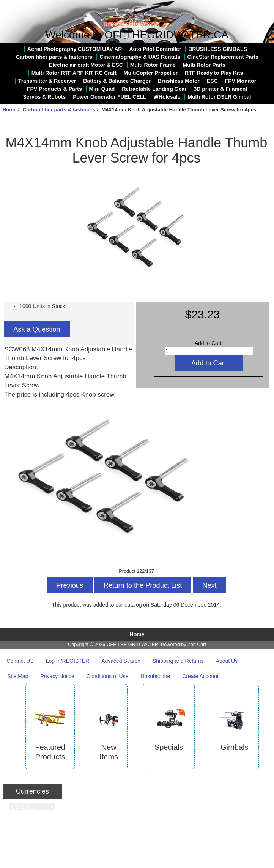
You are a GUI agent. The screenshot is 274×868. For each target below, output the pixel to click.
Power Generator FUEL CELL (109, 97)
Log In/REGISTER (68, 661)
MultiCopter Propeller (151, 73)
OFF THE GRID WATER (132, 645)
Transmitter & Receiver (47, 81)
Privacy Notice (57, 676)
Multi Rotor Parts (204, 65)
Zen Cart (197, 645)
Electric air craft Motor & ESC (86, 65)
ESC (212, 81)
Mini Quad (102, 89)
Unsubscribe (155, 676)
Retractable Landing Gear (154, 89)
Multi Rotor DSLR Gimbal (219, 97)
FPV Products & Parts (54, 89)
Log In (263, 5)
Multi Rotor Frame (153, 65)
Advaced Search (121, 661)
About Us (227, 661)
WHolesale (167, 97)
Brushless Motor (179, 81)
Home (241, 5)
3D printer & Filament (220, 89)
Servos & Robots (45, 97)
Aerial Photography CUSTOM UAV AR (75, 49)
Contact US (20, 661)
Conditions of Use (108, 676)
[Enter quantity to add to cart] (209, 351)
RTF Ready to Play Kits (214, 73)
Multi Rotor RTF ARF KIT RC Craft (74, 73)
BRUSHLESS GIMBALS (218, 49)
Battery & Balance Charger (117, 81)
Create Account (200, 676)
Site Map (18, 676)
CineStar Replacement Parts (223, 57)
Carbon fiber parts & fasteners (59, 110)
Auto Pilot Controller (155, 49)
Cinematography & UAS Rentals (140, 57)
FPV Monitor (241, 81)
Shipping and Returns (178, 661)
